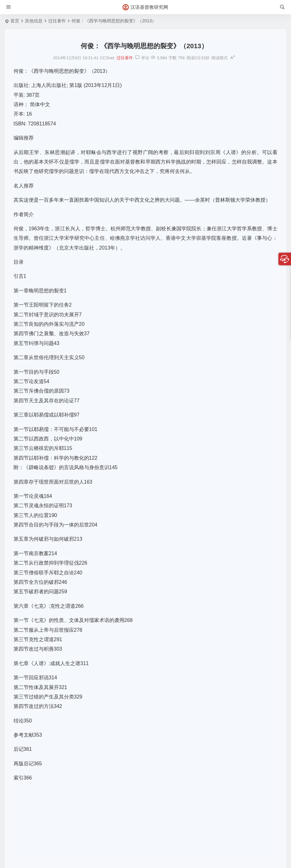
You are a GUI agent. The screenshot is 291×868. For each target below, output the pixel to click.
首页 (15, 21)
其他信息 (34, 21)
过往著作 (57, 21)
